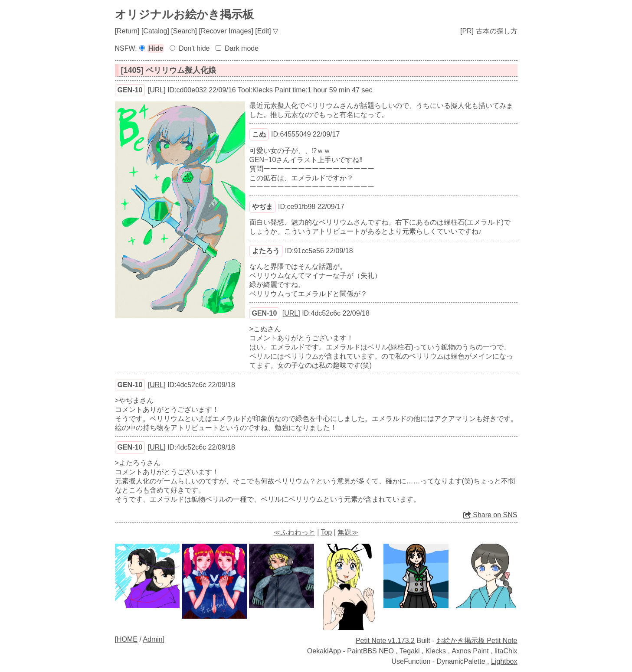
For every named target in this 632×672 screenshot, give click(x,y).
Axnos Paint (470, 651)
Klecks (436, 651)
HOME (127, 639)
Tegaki (409, 651)
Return (127, 31)
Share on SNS (490, 515)
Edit (263, 31)
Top (326, 532)
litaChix (506, 651)
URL (157, 90)
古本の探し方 (497, 31)
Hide (156, 48)
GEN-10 (130, 90)
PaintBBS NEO (370, 651)
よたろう (266, 251)
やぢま (262, 207)
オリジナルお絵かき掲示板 (184, 14)
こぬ (259, 134)
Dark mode (242, 48)
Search (184, 31)
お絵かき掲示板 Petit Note (477, 641)
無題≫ (348, 532)
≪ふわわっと (295, 532)
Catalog (155, 31)
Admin (152, 639)
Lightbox (504, 661)
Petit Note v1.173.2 (385, 641)
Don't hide (194, 48)
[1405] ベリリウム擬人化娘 (169, 70)
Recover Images (226, 31)
